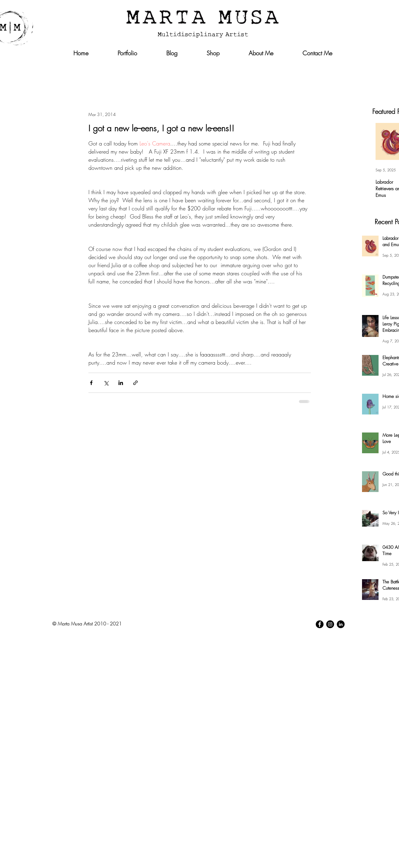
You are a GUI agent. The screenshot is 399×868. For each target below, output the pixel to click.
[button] (333, 66)
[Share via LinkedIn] (121, 383)
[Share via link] (135, 383)
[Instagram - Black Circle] (330, 624)
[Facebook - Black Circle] (320, 624)
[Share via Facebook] (91, 383)
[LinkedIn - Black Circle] (341, 624)
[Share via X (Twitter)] (106, 383)
